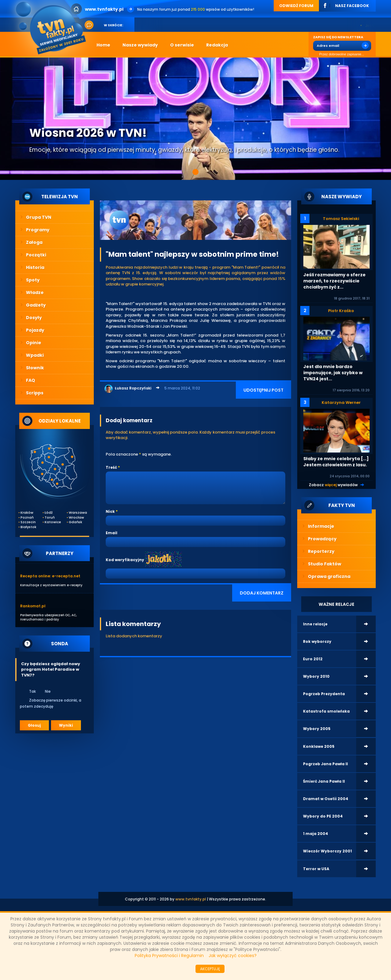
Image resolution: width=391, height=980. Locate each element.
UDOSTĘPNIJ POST (263, 390)
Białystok (28, 527)
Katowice (53, 522)
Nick (110, 511)
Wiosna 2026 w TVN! (88, 133)
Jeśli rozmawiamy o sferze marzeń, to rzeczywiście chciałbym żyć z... (334, 281)
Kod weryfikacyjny (125, 560)
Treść (111, 467)
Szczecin (28, 522)
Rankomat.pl (33, 606)
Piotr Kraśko (341, 311)
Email (111, 533)
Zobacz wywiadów (333, 485)
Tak (28, 691)
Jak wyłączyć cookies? (233, 956)
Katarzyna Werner (341, 402)
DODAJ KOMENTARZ (262, 593)
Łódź (49, 513)
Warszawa (77, 513)
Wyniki (66, 725)
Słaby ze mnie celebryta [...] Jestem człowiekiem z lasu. (336, 462)
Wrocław (76, 518)
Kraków (27, 513)
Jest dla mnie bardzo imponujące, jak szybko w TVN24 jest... (333, 373)
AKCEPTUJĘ (210, 969)
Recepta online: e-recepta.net (50, 576)
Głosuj (34, 725)
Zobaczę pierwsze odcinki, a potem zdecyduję (51, 703)
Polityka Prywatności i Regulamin (169, 956)
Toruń (50, 518)
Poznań (27, 518)
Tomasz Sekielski (341, 219)
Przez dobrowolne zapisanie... (339, 54)
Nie (44, 691)
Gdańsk (75, 522)
